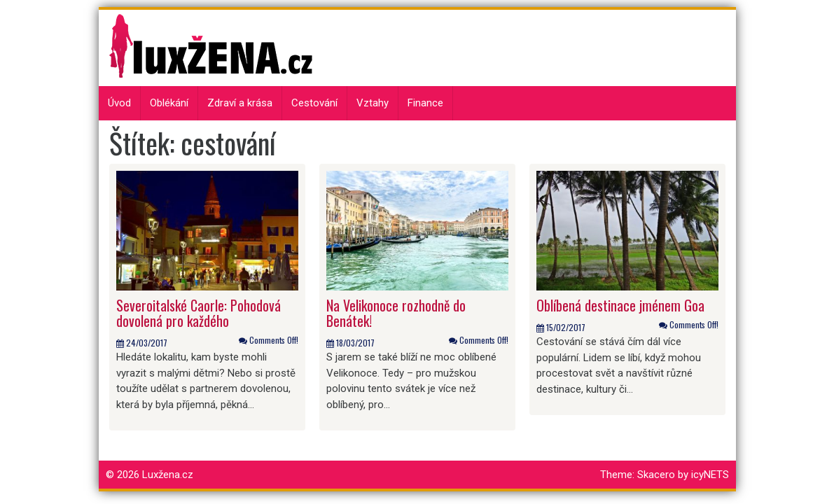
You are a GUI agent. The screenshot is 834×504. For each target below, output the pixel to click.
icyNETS (710, 475)
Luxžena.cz (168, 475)
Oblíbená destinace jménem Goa (620, 305)
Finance (425, 103)
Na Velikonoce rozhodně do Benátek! (396, 313)
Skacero (656, 475)
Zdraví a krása (240, 103)
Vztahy (373, 103)
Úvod (119, 103)
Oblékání (169, 103)
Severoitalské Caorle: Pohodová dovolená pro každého (199, 313)
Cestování (314, 103)
